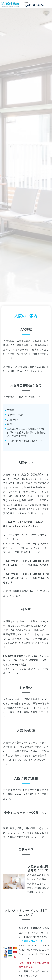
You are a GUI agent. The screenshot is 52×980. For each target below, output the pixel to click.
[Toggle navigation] (49, 4)
